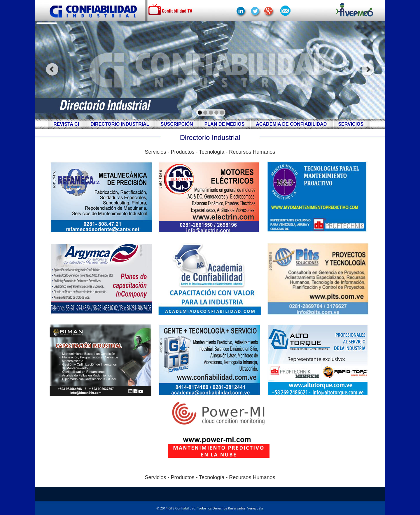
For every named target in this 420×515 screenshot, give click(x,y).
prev (52, 69)
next (368, 69)
